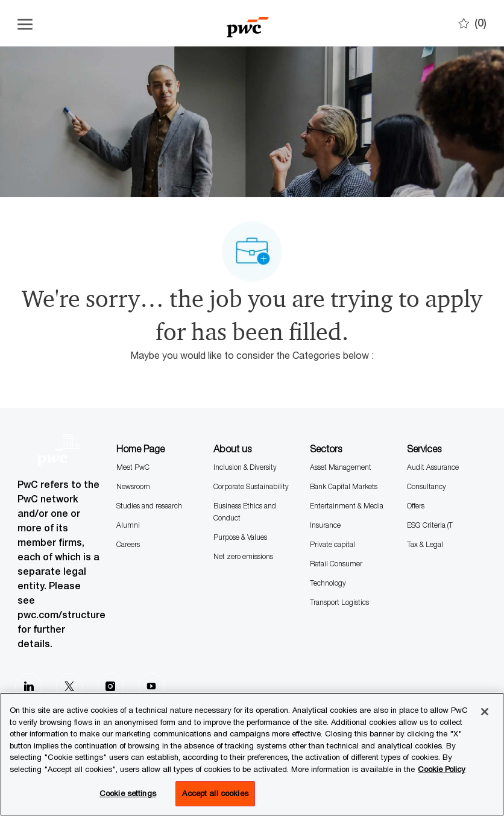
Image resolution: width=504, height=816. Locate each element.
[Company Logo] (248, 23)
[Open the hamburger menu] (25, 24)
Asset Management (341, 467)
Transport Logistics (339, 602)
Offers (416, 506)
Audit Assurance (433, 467)
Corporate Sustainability (251, 486)
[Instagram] (110, 686)
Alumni (128, 525)
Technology (328, 583)
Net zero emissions (243, 556)
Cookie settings (128, 793)
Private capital (332, 544)
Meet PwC (133, 467)
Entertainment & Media (347, 506)
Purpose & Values (240, 537)
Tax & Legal (425, 544)
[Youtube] (151, 686)
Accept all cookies (215, 793)
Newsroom (133, 486)
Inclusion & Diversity (245, 467)
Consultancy (427, 486)
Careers (128, 544)
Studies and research (149, 506)
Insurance (325, 525)
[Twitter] (69, 686)
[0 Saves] (472, 23)
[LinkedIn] (28, 686)
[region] (252, 754)
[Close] (485, 712)
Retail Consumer (336, 564)
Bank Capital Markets (344, 486)
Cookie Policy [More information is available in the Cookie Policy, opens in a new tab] (442, 769)
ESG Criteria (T (430, 525)
